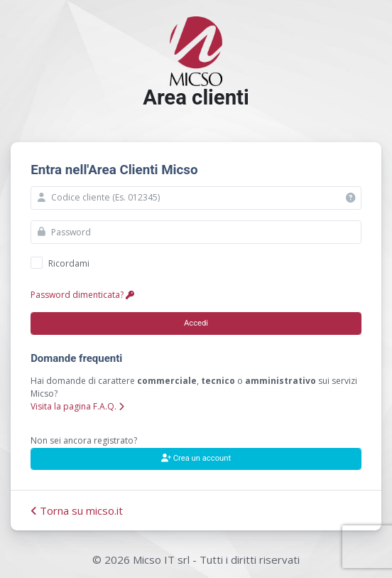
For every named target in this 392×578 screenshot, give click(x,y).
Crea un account (196, 458)
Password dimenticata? (82, 295)
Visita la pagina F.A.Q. (77, 406)
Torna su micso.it (77, 510)
